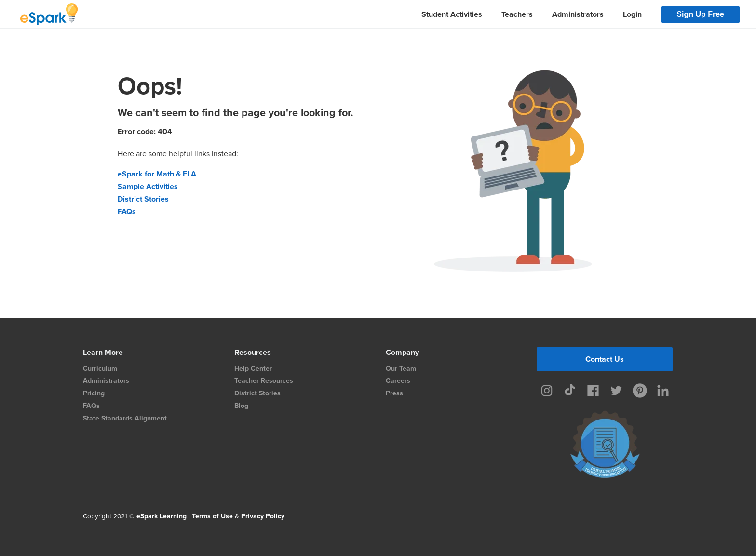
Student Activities (452, 14)
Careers (398, 381)
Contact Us (605, 359)
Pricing (94, 393)
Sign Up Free (700, 14)
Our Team (401, 369)
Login (632, 14)
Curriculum (100, 369)
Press (394, 393)
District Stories (143, 199)
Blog (241, 406)
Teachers (517, 14)
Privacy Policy (263, 516)
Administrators (578, 14)
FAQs (127, 211)
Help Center (253, 369)
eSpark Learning (162, 516)
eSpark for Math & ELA (157, 174)
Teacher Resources (264, 381)
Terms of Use (212, 516)
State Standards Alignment (125, 418)
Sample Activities (148, 186)
